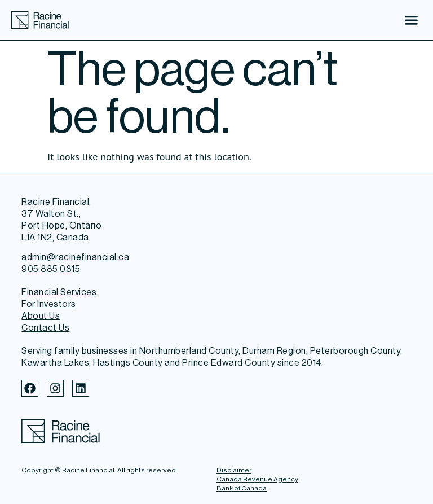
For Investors (49, 304)
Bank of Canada (242, 488)
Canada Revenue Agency (257, 479)
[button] (412, 20)
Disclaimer (234, 470)
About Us (41, 316)
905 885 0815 (51, 269)
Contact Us (45, 328)
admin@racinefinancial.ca (75, 257)
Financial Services (59, 292)
